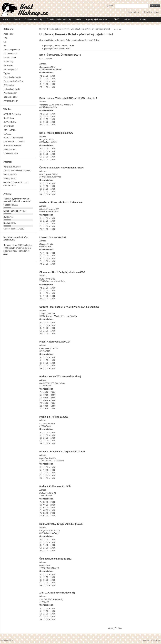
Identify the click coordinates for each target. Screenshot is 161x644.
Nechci (7, 223)
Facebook (8, 205)
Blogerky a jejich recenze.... (97, 19)
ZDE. (6, 254)
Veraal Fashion (10, 175)
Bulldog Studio (10, 179)
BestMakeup (9, 118)
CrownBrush (9, 126)
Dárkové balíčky (10, 54)
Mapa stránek (133, 12)
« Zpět (111, 628)
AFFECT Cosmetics (12, 114)
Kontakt (143, 19)
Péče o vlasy (9, 85)
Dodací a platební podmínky (59, 19)
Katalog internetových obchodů (17, 171)
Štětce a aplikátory (12, 50)
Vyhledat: (110, 6)
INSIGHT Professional (13, 138)
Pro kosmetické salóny (13, 81)
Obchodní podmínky (33, 19)
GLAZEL (7, 134)
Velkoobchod (130, 19)
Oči (5, 42)
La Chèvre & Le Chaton (14, 142)
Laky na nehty (10, 58)
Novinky (6, 19)
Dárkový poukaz (10, 69)
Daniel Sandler (10, 130)
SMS (6, 217)
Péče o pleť (8, 34)
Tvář (5, 38)
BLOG (117, 19)
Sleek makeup (10, 150)
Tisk (120, 628)
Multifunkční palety (12, 89)
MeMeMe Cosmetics (12, 146)
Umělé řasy (8, 62)
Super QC (157, 640)
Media (78, 19)
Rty (5, 46)
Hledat (155, 6)
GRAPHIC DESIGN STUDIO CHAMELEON (16, 184)
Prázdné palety (10, 93)
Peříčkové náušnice (12, 167)
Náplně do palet (10, 97)
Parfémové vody (11, 101)
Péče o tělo (8, 65)
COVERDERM (10, 122)
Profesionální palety (12, 77)
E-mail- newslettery (12, 211)
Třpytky (7, 73)
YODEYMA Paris (11, 154)
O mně (17, 19)
